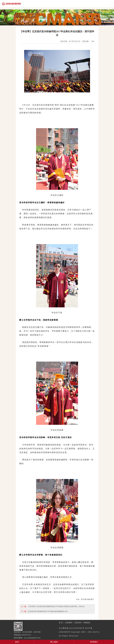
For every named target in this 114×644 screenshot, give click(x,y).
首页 (17, 642)
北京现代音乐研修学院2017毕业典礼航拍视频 (45, 611)
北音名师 (78, 623)
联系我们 (94, 642)
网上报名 (54, 642)
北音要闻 (68, 623)
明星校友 (87, 623)
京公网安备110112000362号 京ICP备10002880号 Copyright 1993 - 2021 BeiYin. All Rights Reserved (79, 632)
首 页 (61, 623)
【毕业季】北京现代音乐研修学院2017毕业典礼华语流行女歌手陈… (53, 606)
